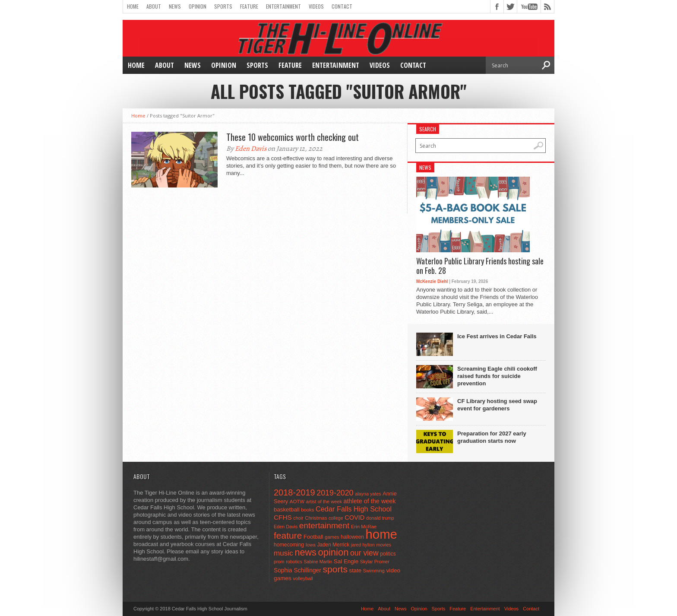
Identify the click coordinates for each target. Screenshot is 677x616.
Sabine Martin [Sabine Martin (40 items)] (318, 562)
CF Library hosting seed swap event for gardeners (497, 405)
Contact (342, 6)
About (154, 6)
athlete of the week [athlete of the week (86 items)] (370, 501)
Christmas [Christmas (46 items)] (316, 518)
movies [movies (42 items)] (384, 545)
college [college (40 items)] (336, 518)
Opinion (198, 6)
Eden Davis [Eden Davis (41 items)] (286, 527)
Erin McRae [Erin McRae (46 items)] (364, 527)
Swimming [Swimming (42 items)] (374, 571)
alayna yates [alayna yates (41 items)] (368, 494)
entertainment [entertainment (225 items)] (324, 526)
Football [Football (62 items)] (313, 537)
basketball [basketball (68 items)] (287, 510)
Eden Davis (251, 149)
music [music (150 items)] (283, 553)
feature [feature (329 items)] (288, 535)
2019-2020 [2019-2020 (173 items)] (335, 493)
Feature (249, 6)
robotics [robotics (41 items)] (294, 562)
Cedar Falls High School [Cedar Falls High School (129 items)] (354, 509)
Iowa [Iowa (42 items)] (311, 545)
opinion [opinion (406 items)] (333, 552)
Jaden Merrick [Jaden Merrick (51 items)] (333, 545)
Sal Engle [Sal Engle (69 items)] (346, 561)
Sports (223, 6)
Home (133, 6)
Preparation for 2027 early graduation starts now (492, 437)
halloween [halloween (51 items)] (352, 537)
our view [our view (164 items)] (364, 553)
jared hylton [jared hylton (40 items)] (363, 545)
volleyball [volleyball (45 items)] (303, 578)
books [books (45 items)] (307, 510)
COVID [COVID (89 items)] (354, 518)
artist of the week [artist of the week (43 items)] (324, 502)
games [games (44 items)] (332, 537)
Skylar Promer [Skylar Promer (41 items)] (375, 562)
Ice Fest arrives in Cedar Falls (497, 336)
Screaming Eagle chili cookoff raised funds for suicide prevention (497, 376)
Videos (316, 6)
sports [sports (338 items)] (335, 569)
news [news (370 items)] (305, 552)
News (175, 6)
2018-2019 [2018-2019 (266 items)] (294, 492)
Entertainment (283, 6)
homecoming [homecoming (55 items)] (289, 545)
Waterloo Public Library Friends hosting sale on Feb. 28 (480, 266)
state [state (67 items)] (356, 570)
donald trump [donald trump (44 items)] (380, 518)
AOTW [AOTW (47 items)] (297, 502)
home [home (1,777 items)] (381, 534)
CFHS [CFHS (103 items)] (283, 517)
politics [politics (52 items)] (388, 554)
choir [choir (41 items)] (298, 518)
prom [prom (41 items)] (279, 562)
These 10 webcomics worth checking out (293, 137)
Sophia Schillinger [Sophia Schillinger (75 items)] (297, 570)
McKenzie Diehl (432, 281)
